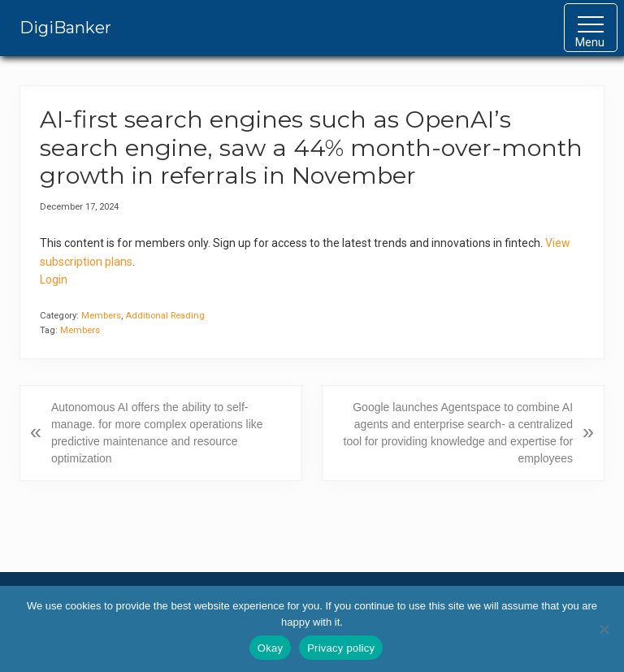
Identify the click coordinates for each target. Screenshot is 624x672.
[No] (604, 629)
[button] (591, 28)
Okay (270, 648)
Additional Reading (165, 316)
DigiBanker (65, 28)
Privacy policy (341, 648)
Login (54, 280)
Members (101, 316)
